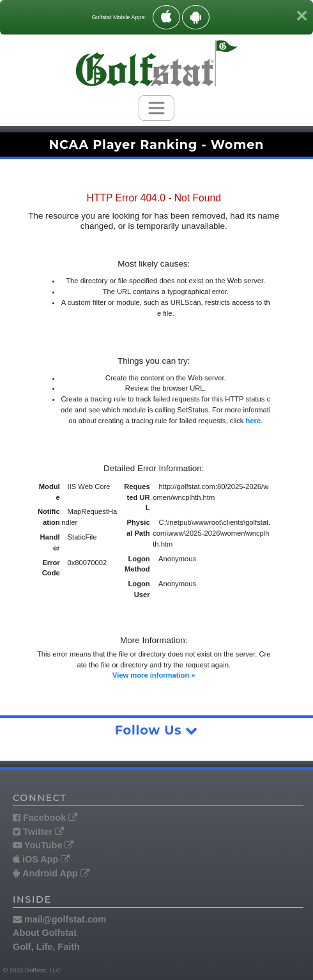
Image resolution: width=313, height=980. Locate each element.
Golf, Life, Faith (46, 947)
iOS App (41, 859)
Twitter (38, 832)
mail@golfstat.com (59, 919)
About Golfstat (45, 933)
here (254, 421)
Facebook (45, 818)
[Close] (302, 15)
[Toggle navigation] (156, 108)
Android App (51, 873)
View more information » (154, 675)
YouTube (43, 845)
